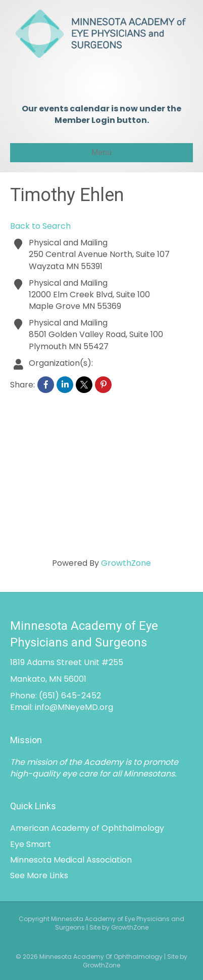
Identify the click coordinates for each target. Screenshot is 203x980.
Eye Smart (31, 844)
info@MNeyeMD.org (74, 707)
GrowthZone (126, 563)
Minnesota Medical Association (71, 860)
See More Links (39, 875)
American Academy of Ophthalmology (87, 828)
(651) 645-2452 (70, 696)
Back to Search (40, 226)
